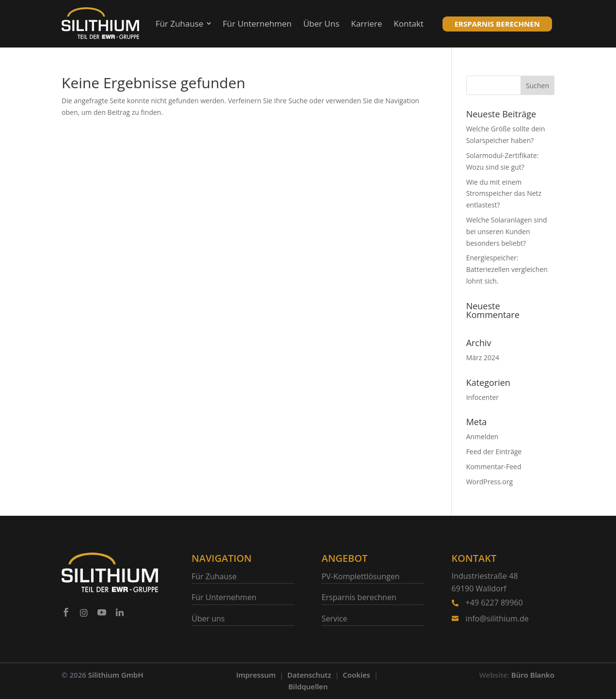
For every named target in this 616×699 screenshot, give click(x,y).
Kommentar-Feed (494, 467)
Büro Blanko (533, 675)
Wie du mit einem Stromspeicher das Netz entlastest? (504, 194)
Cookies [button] (356, 675)
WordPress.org (490, 482)
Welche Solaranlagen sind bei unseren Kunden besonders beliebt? (507, 231)
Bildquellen (308, 686)
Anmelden (482, 437)
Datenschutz (309, 675)
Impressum (256, 675)
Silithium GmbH (116, 675)
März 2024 (483, 357)
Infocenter (482, 397)
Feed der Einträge (494, 452)
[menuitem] (183, 24)
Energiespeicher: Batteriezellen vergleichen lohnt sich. (507, 269)
